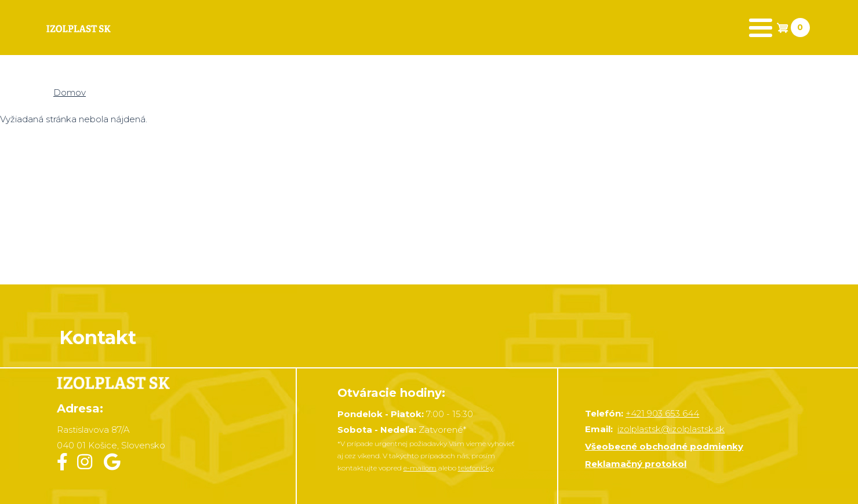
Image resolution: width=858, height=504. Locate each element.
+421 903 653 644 (662, 413)
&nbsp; (429, 206)
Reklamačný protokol (636, 464)
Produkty (175, 28)
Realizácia (610, 28)
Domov (70, 92)
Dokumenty (382, 28)
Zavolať (726, 28)
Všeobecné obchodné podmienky (664, 446)
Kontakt (495, 28)
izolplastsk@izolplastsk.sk (671, 429)
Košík (275, 28)
